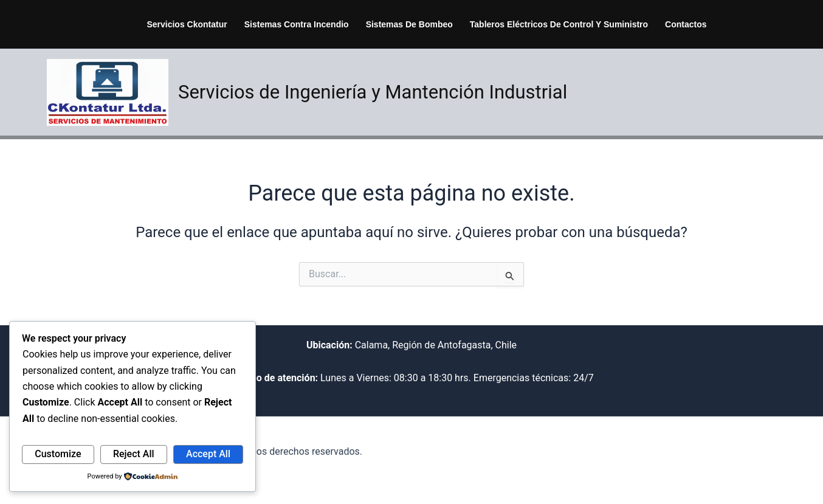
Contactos (686, 24)
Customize (58, 454)
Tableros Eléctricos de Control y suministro (559, 24)
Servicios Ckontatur (187, 24)
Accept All (208, 454)
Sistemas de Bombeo (409, 24)
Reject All (134, 454)
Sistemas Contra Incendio (297, 24)
